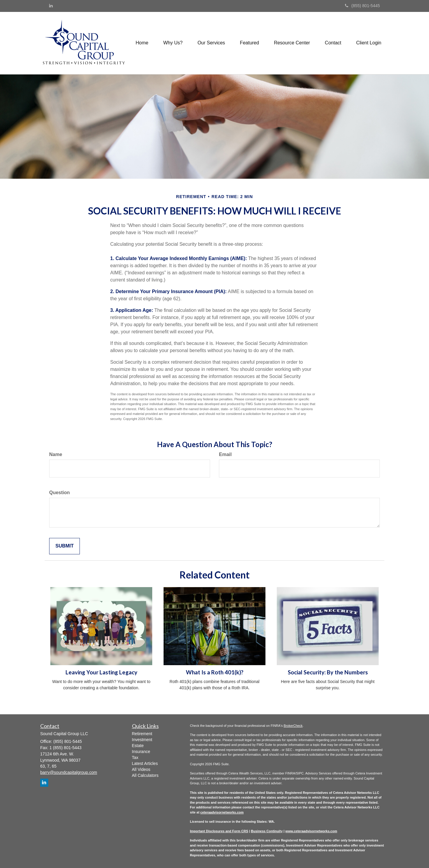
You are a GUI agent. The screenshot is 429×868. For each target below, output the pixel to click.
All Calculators (145, 775)
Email (225, 454)
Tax (135, 757)
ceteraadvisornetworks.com (222, 812)
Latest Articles (145, 763)
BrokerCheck (293, 726)
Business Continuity (267, 831)
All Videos (141, 769)
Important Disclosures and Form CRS (219, 831)
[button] (173, 43)
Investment (142, 740)
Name (56, 454)
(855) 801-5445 (362, 6)
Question (59, 493)
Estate (138, 746)
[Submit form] (64, 546)
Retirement (142, 734)
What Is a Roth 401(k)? (215, 672)
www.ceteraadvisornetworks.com (311, 831)
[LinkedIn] (51, 6)
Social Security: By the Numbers (328, 672)
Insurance (141, 752)
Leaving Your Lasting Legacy (101, 672)
